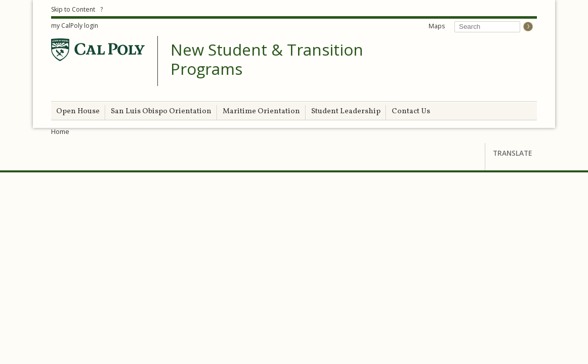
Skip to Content (73, 9)
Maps (437, 26)
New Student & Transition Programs (267, 59)
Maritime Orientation (261, 111)
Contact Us (411, 111)
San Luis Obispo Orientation (161, 111)
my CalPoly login (75, 26)
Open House (78, 111)
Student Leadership (346, 111)
